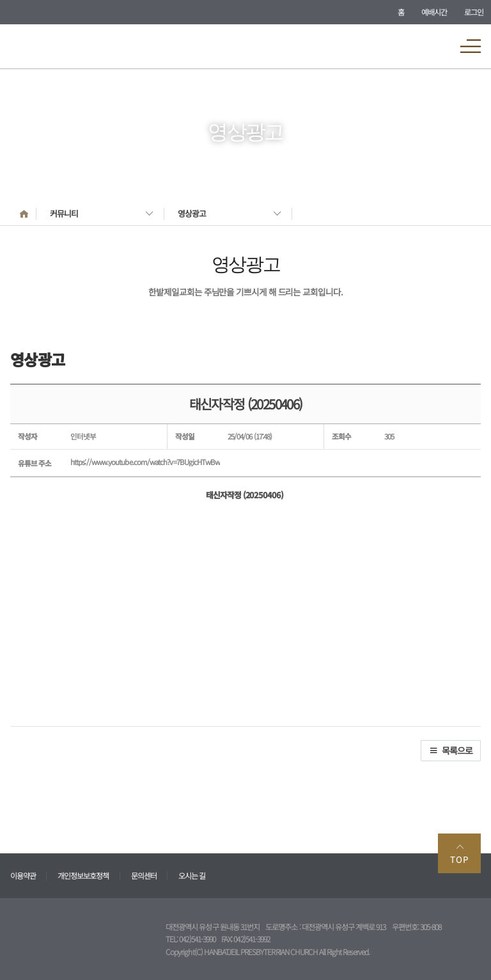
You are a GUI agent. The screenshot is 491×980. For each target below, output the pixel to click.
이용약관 (23, 875)
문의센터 (144, 875)
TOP (459, 854)
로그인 (474, 12)
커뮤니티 (64, 213)
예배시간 (434, 12)
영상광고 (192, 213)
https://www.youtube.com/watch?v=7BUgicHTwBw (145, 462)
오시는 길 (192, 875)
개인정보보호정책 (83, 875)
